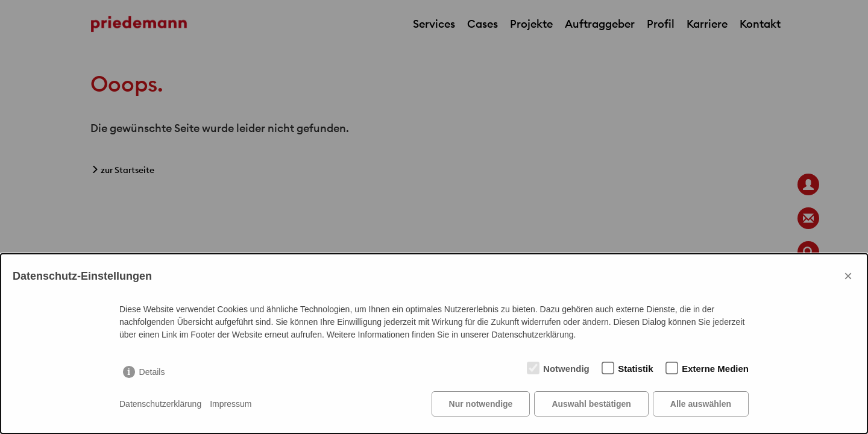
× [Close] (848, 276)
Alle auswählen (701, 404)
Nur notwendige (481, 404)
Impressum (231, 404)
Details (152, 372)
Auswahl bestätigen (591, 404)
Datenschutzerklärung (160, 404)
